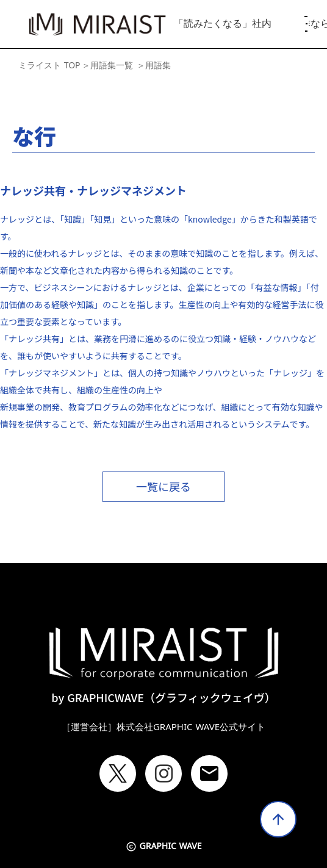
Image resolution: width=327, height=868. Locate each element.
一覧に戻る (163, 486)
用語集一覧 (112, 65)
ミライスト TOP (49, 65)
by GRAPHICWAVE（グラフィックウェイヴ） (163, 698)
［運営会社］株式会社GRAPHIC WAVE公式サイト (163, 727)
